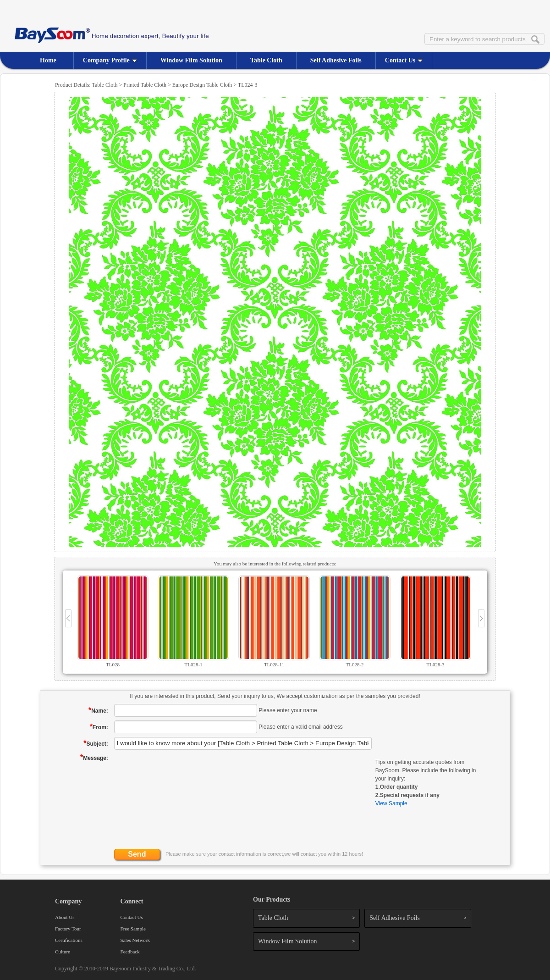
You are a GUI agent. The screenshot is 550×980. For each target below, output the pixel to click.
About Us (65, 917)
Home (48, 60)
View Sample (391, 803)
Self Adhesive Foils (336, 60)
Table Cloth (266, 60)
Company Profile (110, 60)
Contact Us (404, 60)
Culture (63, 952)
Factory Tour (68, 929)
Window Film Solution (191, 60)
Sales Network (135, 940)
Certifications (69, 940)
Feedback (130, 952)
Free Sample (133, 929)
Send (137, 854)
